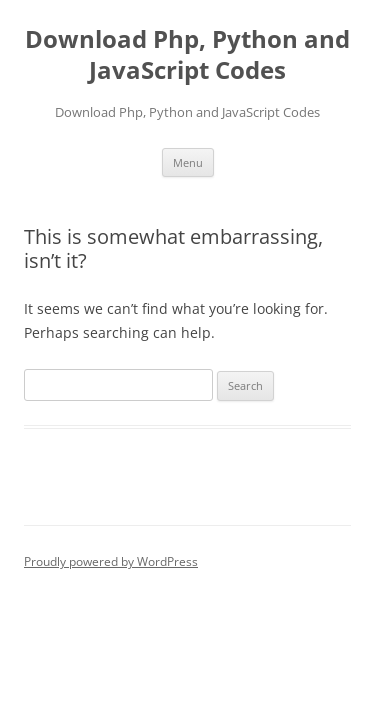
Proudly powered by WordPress (111, 561)
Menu (188, 162)
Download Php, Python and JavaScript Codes (187, 55)
